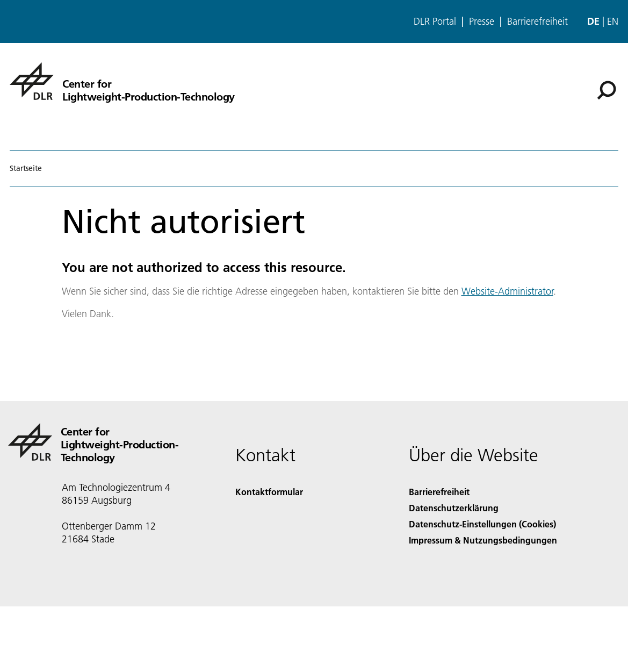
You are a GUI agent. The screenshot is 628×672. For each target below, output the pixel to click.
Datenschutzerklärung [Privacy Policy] (454, 508)
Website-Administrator (507, 291)
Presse (482, 22)
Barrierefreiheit (537, 22)
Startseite (26, 168)
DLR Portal (435, 22)
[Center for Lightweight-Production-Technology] (122, 81)
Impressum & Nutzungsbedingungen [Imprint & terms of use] (483, 540)
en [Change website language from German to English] (613, 21)
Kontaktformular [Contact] (269, 492)
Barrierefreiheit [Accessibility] (439, 492)
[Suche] (607, 90)
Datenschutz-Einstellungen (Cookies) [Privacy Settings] (482, 524)
